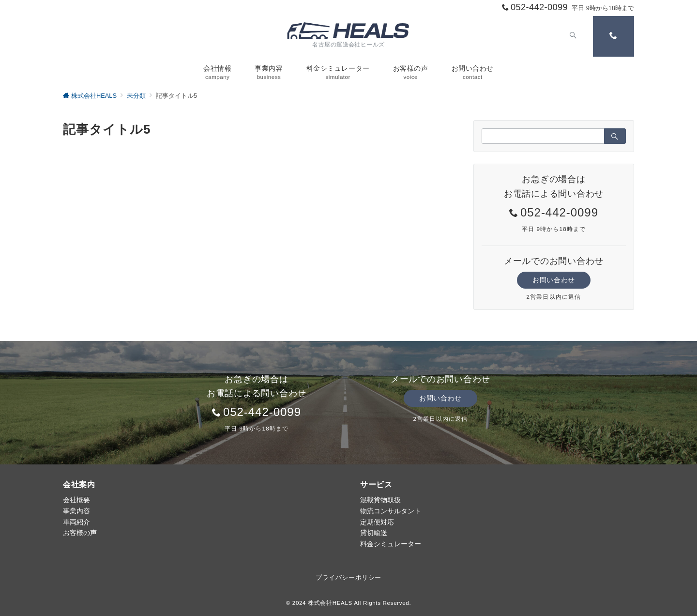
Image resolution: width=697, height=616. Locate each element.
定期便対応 (377, 522)
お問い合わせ (553, 280)
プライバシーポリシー (348, 577)
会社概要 (76, 500)
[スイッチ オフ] (572, 36)
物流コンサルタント (391, 511)
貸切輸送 (374, 533)
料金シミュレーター (391, 544)
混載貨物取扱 (380, 500)
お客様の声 (80, 533)
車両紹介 (76, 522)
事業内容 (76, 511)
